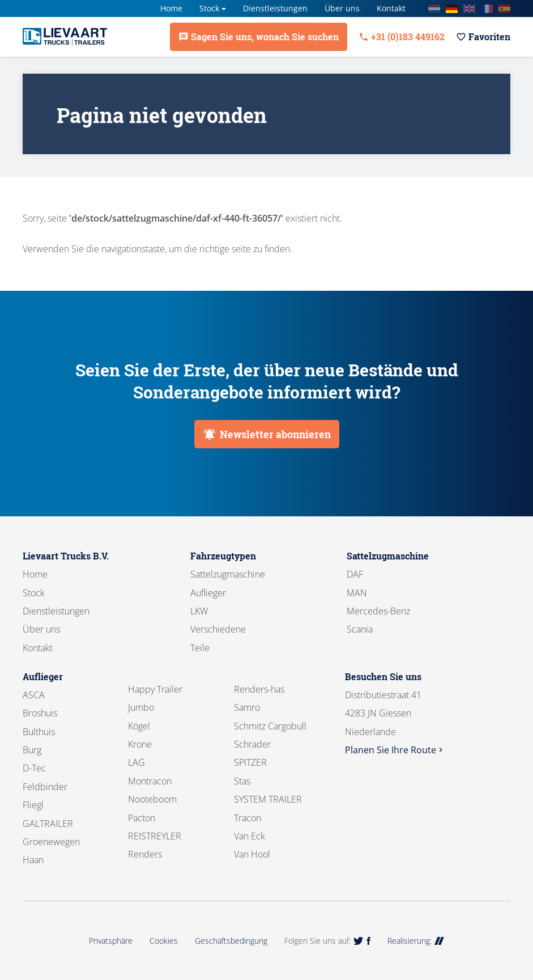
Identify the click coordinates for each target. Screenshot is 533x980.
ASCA (34, 695)
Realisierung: (416, 941)
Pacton (142, 818)
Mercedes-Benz (378, 611)
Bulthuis (39, 732)
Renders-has (259, 689)
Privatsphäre (111, 941)
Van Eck (250, 836)
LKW (199, 611)
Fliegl (33, 805)
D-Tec (34, 768)
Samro (247, 707)
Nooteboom (152, 799)
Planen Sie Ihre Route (395, 750)
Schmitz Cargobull (270, 726)
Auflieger (208, 593)
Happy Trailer (155, 689)
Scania (360, 629)
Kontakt (391, 8)
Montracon (150, 781)
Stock (209, 8)
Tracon (248, 818)
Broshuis (40, 713)
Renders (145, 854)
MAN (357, 593)
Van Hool (252, 854)
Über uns (342, 8)
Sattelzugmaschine (228, 574)
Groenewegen (51, 842)
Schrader (252, 744)
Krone (140, 744)
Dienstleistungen (275, 8)
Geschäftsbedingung (231, 941)
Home (171, 8)
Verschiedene (218, 629)
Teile (200, 648)
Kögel (139, 726)
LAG (137, 762)
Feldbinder (45, 787)
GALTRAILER (48, 824)
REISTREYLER (155, 836)
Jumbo (141, 707)
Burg (32, 750)
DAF (355, 574)
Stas (242, 781)
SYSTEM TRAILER (268, 799)
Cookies (164, 941)
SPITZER (250, 762)
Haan (33, 860)
